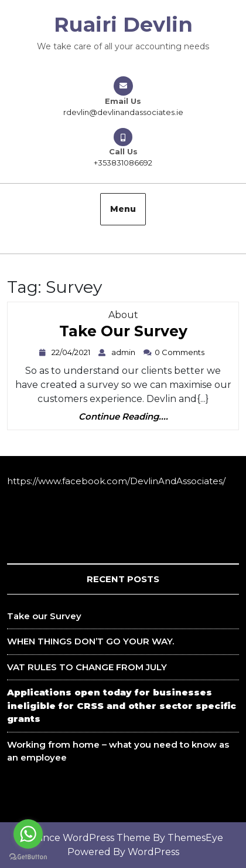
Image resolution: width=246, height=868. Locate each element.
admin (125, 352)
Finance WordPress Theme (87, 838)
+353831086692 (123, 163)
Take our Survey (123, 334)
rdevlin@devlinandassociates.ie (123, 112)
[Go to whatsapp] (28, 834)
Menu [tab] (123, 209)
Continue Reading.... (123, 417)
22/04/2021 (72, 352)
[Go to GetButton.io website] (28, 856)
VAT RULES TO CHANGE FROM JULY (87, 667)
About (123, 315)
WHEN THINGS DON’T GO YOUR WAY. (90, 641)
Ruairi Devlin (123, 24)
